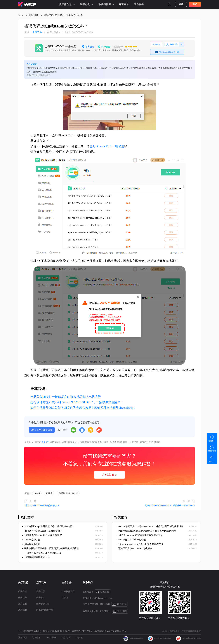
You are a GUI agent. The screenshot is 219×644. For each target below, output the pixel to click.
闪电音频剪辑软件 (45, 610)
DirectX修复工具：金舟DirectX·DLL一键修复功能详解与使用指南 (149, 526)
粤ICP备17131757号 (82, 631)
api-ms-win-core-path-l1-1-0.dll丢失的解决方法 (139, 544)
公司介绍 (23, 592)
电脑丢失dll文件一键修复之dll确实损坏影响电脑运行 (66, 397)
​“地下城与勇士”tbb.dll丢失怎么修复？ (42, 506)
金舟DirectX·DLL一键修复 (107, 146)
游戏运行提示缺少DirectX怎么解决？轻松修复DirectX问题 (146, 531)
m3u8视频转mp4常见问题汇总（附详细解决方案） (48, 526)
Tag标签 (79, 638)
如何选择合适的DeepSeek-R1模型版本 (42, 531)
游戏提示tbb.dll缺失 (68, 493)
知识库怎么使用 (31, 544)
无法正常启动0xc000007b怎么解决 (134, 548)
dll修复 (49, 493)
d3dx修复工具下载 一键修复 (131, 540)
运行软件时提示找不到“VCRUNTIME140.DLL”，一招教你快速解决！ (77, 402)
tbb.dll (37, 493)
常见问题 (33, 15)
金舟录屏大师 (43, 604)
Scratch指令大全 (31, 540)
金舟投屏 (41, 592)
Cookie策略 (51, 638)
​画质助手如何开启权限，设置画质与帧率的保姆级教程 (50, 548)
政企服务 (139, 4)
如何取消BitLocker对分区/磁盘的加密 (42, 535)
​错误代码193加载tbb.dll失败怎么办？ (63, 15)
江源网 (65, 598)
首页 (21, 15)
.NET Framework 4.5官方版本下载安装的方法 (139, 535)
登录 (181, 4)
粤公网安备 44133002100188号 (111, 631)
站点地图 (66, 638)
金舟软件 (33, 32)
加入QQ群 (119, 604)
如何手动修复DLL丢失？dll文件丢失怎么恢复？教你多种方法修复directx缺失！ (83, 408)
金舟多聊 (41, 598)
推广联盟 (23, 604)
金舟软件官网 (68, 592)
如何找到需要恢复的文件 (36, 557)
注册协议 (23, 638)
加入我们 (23, 610)
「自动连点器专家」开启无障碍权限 (42, 553)
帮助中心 (124, 4)
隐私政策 (36, 638)
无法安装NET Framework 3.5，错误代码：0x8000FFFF (170, 506)
